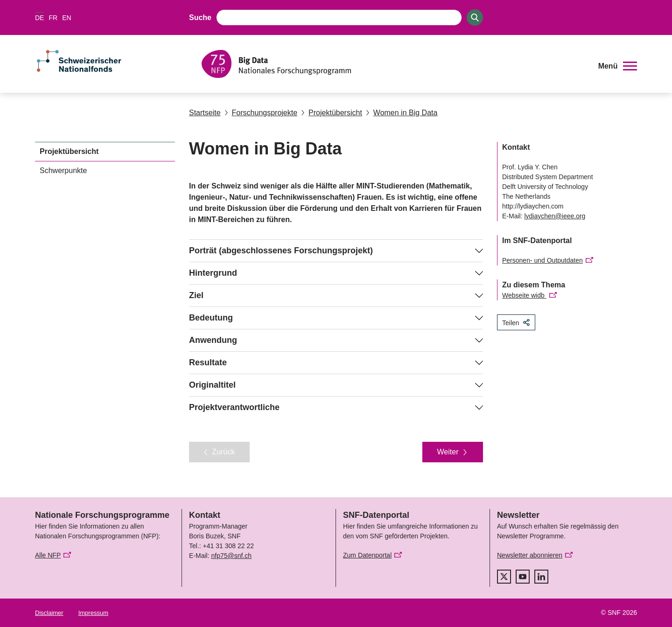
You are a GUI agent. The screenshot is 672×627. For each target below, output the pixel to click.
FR (53, 18)
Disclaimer (49, 613)
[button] (618, 66)
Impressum (93, 613)
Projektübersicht (332, 113)
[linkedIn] (541, 577)
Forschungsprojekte (261, 113)
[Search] (475, 17)
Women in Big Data (402, 113)
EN (66, 18)
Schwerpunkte (63, 171)
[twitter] (504, 577)
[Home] (394, 64)
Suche (200, 17)
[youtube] (523, 577)
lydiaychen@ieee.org (555, 216)
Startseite (205, 113)
